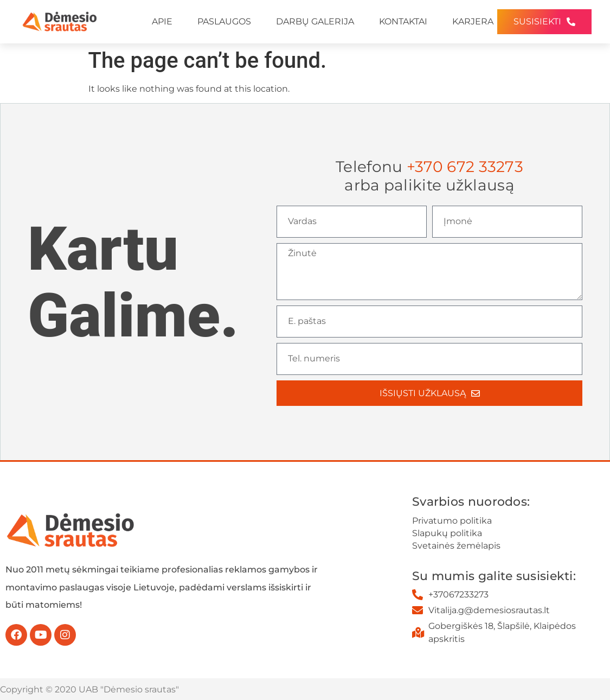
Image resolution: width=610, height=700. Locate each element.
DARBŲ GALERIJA (315, 21)
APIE (162, 21)
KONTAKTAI (403, 21)
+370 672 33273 (465, 167)
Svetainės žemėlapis (456, 546)
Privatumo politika (452, 521)
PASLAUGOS (224, 21)
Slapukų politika (447, 533)
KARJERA (473, 21)
